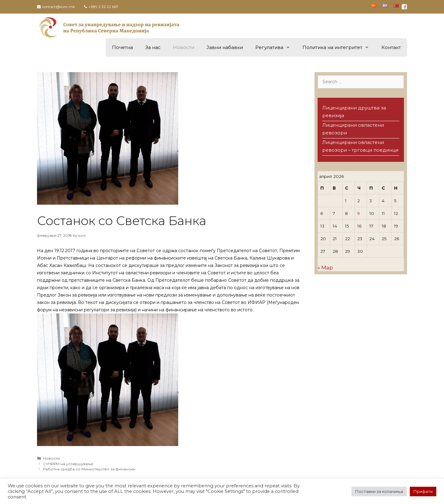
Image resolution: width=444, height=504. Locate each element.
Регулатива (276, 47)
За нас (153, 47)
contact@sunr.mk (59, 7)
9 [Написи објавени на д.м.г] (359, 213)
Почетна (122, 47)
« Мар (325, 268)
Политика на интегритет (339, 47)
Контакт (391, 47)
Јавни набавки (225, 47)
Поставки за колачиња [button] (379, 491)
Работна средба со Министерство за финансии (89, 469)
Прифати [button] (423, 491)
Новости (184, 47)
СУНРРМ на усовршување (68, 464)
